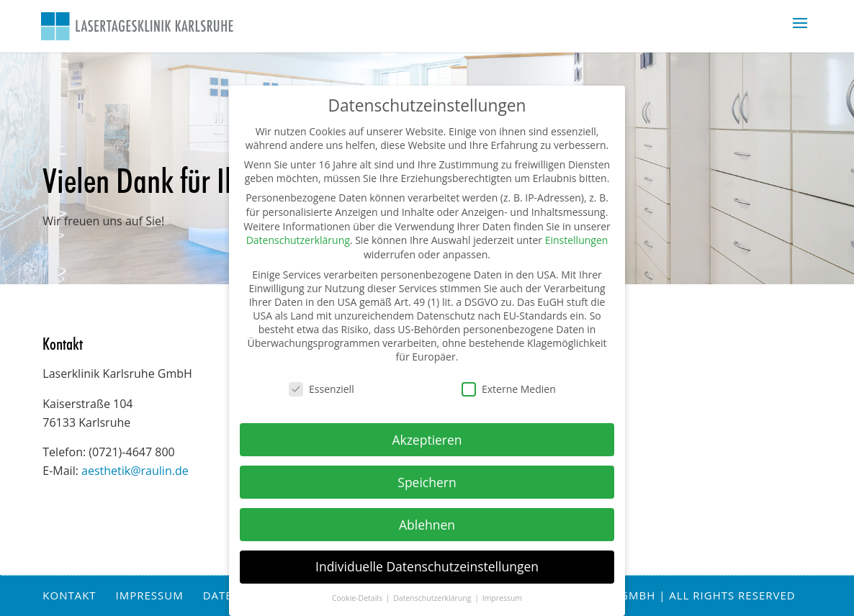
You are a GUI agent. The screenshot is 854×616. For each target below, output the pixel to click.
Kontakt (69, 595)
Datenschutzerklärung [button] (433, 598)
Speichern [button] (427, 482)
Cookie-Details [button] (358, 598)
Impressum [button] (502, 598)
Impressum (150, 595)
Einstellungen (577, 240)
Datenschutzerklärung (298, 240)
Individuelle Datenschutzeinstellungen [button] (427, 566)
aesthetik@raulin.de (135, 471)
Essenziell (322, 389)
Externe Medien (509, 389)
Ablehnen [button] (427, 525)
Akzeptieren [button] (427, 440)
